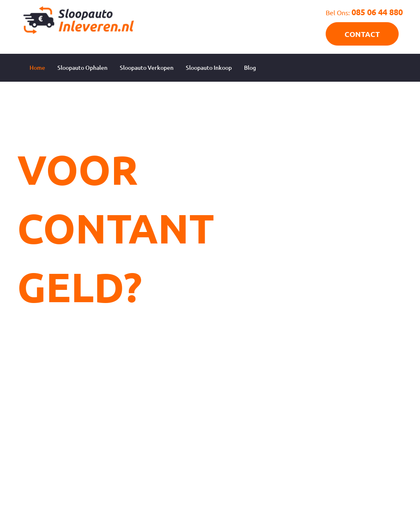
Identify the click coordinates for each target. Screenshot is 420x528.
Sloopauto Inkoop (209, 68)
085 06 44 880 (377, 12)
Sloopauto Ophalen (82, 68)
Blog (250, 68)
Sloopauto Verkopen (147, 68)
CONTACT (362, 34)
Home (37, 68)
